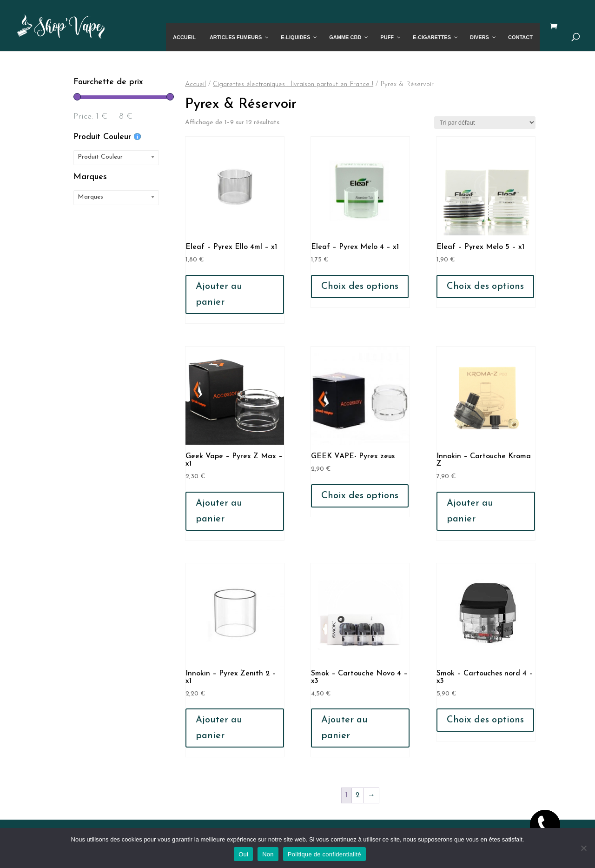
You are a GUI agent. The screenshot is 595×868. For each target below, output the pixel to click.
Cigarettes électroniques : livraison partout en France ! (293, 84)
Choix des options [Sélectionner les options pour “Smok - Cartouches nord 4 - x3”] (485, 720)
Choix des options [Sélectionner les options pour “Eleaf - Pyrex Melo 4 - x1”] (360, 287)
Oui (243, 854)
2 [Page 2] (358, 795)
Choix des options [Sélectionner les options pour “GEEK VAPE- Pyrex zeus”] (360, 496)
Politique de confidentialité (324, 854)
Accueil (195, 84)
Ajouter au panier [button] (219, 294)
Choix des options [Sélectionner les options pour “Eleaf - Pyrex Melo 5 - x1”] (485, 287)
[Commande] (485, 123)
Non (268, 854)
